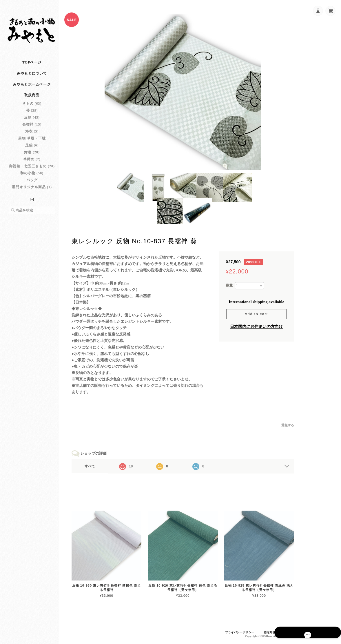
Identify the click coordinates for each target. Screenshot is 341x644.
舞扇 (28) (32, 157)
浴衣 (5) (32, 137)
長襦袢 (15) (32, 130)
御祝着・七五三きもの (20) (32, 171)
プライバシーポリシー (235, 632)
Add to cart (256, 316)
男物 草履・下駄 (32, 144)
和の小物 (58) (32, 178)
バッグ (32, 185)
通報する (288, 427)
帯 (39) (32, 116)
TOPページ (32, 68)
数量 (229, 287)
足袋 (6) (32, 150)
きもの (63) (32, 109)
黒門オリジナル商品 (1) (32, 192)
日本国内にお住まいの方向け (256, 328)
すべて (95, 468)
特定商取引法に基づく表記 (279, 632)
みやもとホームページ (32, 90)
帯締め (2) (32, 164)
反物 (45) (32, 123)
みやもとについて (32, 79)
